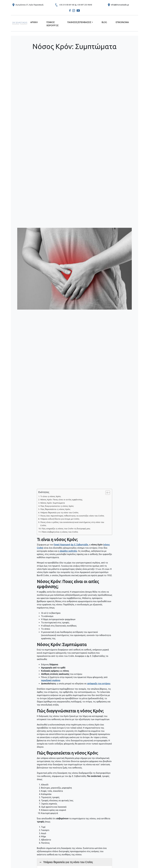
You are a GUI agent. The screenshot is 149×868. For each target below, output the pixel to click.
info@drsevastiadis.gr (120, 5)
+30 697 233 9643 (85, 5)
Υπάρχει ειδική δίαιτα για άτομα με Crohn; (60, 519)
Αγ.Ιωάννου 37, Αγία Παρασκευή (29, 5)
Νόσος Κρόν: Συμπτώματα (53, 503)
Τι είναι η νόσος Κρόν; (51, 496)
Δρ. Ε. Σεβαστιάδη (79, 545)
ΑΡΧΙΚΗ (34, 22)
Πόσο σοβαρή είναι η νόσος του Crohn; (60, 532)
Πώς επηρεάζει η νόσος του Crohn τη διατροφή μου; (66, 529)
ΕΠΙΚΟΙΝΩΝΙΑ (122, 22)
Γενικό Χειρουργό (62, 545)
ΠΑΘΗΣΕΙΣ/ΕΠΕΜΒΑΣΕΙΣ (79, 22)
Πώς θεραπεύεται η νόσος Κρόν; (55, 509)
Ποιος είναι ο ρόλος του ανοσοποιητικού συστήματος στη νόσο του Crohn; (72, 524)
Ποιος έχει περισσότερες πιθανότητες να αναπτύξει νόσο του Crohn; (72, 516)
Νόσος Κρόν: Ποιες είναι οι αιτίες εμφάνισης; (61, 500)
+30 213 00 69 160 (67, 5)
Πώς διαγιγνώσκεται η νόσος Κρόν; (57, 506)
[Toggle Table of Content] (106, 493)
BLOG (104, 22)
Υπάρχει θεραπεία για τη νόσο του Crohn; (59, 513)
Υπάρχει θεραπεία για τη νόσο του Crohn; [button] (66, 862)
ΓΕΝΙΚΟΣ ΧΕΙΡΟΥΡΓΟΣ (52, 24)
